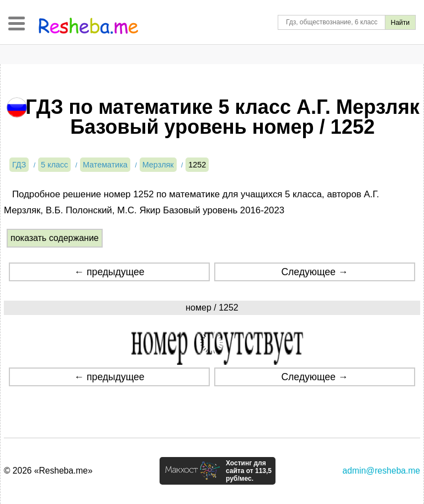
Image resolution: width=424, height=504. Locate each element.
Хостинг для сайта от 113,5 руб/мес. (249, 471)
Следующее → (314, 272)
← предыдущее (110, 272)
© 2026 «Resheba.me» (48, 471)
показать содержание (55, 238)
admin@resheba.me (381, 471)
